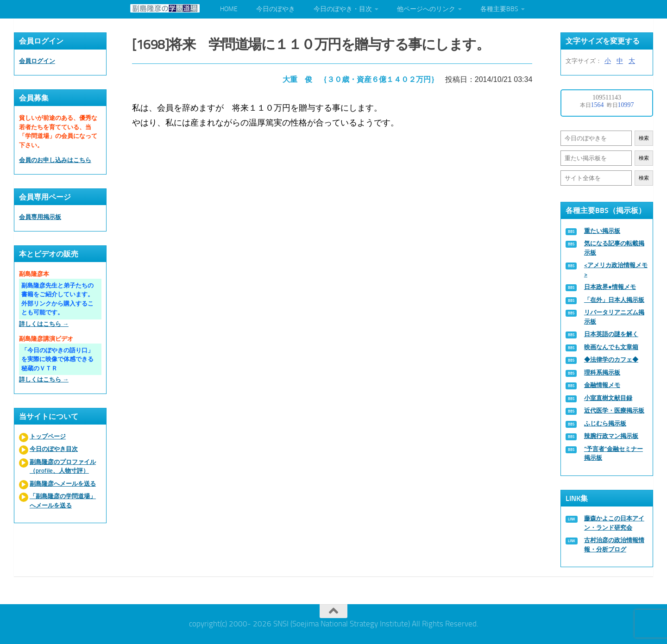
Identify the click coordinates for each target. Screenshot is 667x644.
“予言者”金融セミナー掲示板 (614, 453)
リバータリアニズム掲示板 (614, 317)
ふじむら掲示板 (605, 423)
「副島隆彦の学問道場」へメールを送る (63, 501)
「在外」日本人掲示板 (614, 300)
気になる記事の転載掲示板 (614, 248)
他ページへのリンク (426, 9)
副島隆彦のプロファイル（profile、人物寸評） (63, 466)
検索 (644, 138)
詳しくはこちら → (44, 324)
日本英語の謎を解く (611, 334)
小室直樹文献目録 (608, 398)
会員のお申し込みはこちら (55, 160)
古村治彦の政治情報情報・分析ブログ (614, 545)
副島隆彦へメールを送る (63, 484)
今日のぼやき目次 (54, 449)
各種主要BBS (499, 9)
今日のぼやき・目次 (343, 9)
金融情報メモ (602, 385)
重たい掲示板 (602, 231)
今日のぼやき (276, 9)
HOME (229, 9)
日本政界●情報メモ (610, 287)
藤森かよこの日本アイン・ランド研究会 (614, 523)
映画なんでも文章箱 (611, 347)
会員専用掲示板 (40, 217)
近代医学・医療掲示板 (614, 410)
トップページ (48, 436)
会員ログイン (37, 61)
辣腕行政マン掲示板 (611, 436)
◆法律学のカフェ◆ (611, 360)
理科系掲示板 (602, 372)
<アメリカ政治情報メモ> (616, 270)
